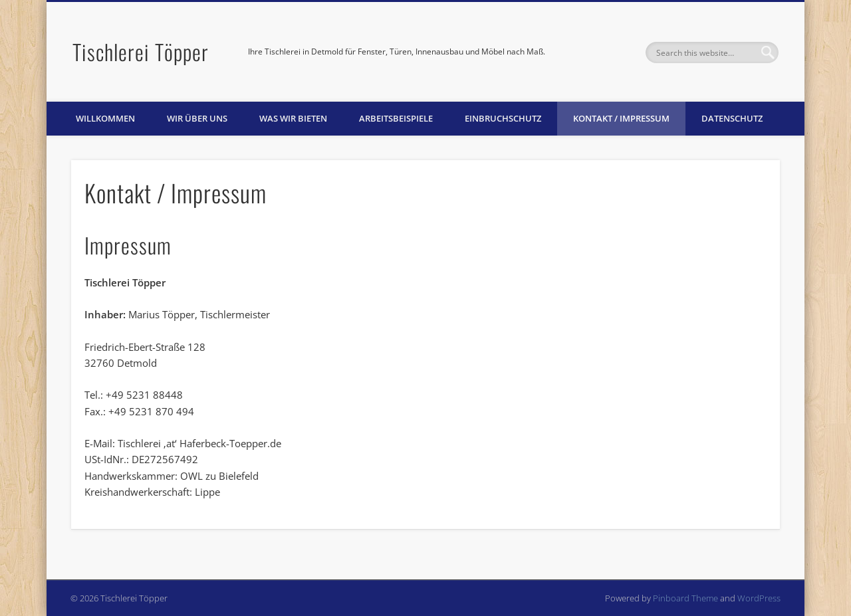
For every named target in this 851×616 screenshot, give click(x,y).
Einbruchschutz (503, 118)
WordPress (759, 598)
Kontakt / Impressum (621, 118)
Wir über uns (197, 118)
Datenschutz (732, 118)
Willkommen (105, 118)
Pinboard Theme (685, 598)
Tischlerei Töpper (141, 51)
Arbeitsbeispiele (396, 118)
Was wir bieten (293, 118)
